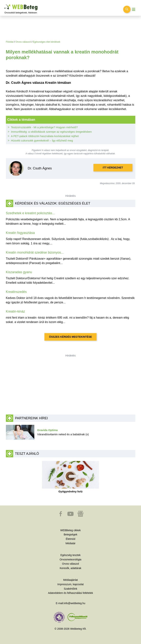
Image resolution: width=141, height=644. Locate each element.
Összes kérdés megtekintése (70, 337)
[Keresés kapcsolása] (127, 9)
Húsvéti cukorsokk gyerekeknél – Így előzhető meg (42, 140)
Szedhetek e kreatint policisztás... (30, 213)
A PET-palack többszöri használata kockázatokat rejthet (45, 136)
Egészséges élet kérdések (47, 42)
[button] (61, 516)
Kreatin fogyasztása (20, 233)
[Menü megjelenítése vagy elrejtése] (134, 9)
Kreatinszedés (16, 292)
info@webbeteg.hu (74, 603)
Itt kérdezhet (113, 168)
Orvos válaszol (23, 42)
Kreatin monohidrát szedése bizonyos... (35, 252)
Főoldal (10, 42)
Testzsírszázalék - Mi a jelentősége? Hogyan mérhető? (44, 127)
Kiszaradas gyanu (19, 272)
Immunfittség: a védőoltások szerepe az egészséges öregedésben (51, 132)
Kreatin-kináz (16, 311)
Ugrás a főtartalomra (4, 5)
